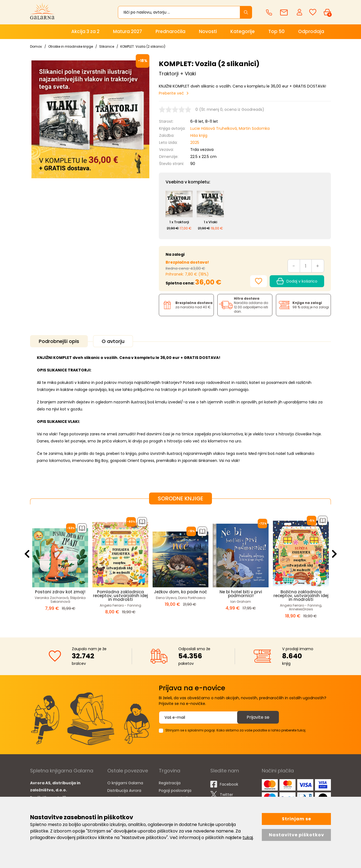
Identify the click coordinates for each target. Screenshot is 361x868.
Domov (36, 46)
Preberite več (171, 93)
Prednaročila (170, 31)
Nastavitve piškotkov (296, 835)
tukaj (248, 838)
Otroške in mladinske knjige (71, 46)
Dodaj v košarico (297, 281)
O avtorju (113, 341)
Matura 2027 (128, 31)
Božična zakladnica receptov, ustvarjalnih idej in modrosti (301, 596)
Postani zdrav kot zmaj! (60, 592)
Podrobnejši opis (59, 341)
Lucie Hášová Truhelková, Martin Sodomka (230, 128)
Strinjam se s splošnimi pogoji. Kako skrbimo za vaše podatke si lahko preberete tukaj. (236, 730)
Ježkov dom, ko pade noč (181, 592)
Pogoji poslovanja (175, 791)
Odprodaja (311, 31)
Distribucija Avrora (124, 791)
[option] (60, 567)
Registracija (170, 783)
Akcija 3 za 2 (85, 31)
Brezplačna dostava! (187, 262)
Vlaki (213, 222)
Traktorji (181, 222)
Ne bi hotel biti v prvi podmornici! (241, 594)
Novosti (208, 31)
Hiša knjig (199, 135)
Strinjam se (296, 819)
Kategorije (243, 31)
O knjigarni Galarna (125, 783)
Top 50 (276, 31)
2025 (195, 142)
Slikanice (107, 46)
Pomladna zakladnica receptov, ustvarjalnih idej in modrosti (120, 596)
